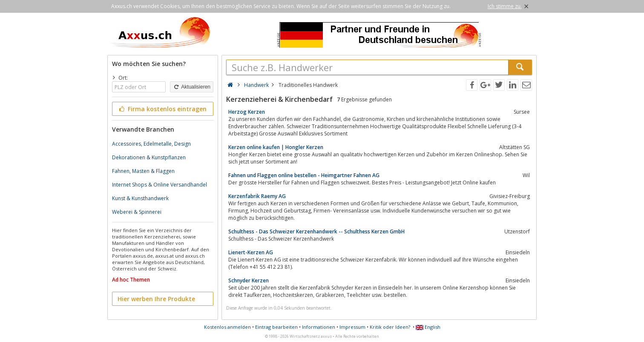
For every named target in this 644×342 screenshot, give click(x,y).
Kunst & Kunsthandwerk (140, 198)
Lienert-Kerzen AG (251, 252)
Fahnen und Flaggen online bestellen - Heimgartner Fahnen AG (304, 175)
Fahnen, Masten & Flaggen (143, 171)
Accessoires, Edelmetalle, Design (151, 144)
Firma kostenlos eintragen (162, 109)
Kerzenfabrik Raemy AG (257, 196)
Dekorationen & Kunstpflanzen (149, 157)
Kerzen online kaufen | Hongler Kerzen (276, 147)
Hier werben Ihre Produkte (156, 299)
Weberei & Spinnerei (137, 212)
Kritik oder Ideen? (390, 327)
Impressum (352, 327)
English (428, 327)
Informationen (319, 327)
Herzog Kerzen (247, 112)
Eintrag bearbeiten (276, 327)
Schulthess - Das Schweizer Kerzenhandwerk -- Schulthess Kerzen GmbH (316, 231)
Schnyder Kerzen (249, 280)
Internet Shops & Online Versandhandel (160, 185)
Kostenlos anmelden (227, 327)
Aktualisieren (192, 87)
